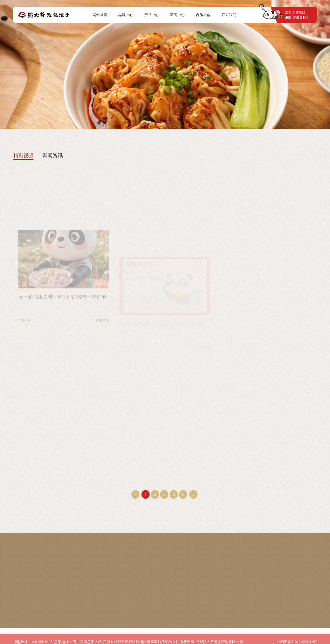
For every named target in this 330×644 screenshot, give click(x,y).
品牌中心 (126, 15)
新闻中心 (177, 15)
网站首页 (100, 15)
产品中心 (151, 15)
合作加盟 (203, 15)
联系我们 (229, 15)
